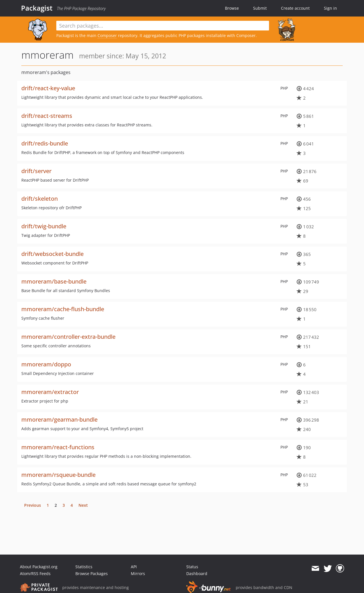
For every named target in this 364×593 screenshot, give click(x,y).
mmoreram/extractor (50, 392)
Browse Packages (92, 573)
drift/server (36, 171)
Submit (260, 8)
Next (83, 505)
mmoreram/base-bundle (54, 281)
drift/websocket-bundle (52, 254)
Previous (33, 505)
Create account (295, 8)
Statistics (84, 567)
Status (192, 567)
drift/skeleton (40, 199)
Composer (107, 35)
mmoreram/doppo (46, 364)
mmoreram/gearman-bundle (59, 419)
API (134, 567)
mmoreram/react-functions (58, 447)
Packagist (37, 8)
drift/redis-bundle (45, 143)
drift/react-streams (47, 116)
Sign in (330, 8)
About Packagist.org (39, 567)
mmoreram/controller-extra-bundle (68, 337)
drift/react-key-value (48, 88)
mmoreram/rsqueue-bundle (58, 475)
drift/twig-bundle (44, 226)
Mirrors (138, 573)
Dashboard (197, 573)
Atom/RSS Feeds (35, 573)
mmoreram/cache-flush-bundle (63, 309)
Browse (232, 8)
